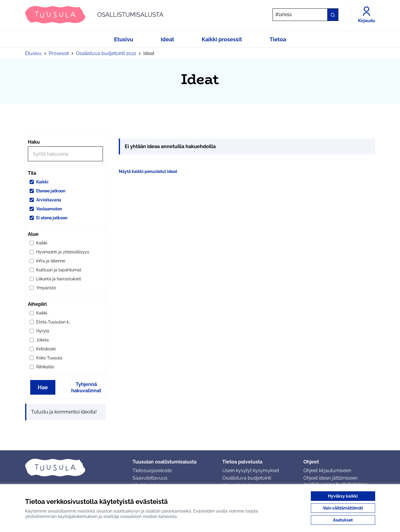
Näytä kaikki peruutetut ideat (148, 171)
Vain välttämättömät (343, 508)
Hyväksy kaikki (343, 496)
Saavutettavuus (150, 478)
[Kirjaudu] (367, 15)
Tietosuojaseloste (152, 471)
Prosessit (59, 53)
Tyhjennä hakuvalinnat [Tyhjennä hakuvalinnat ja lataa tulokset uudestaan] (86, 387)
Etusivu (33, 53)
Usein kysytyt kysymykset (251, 471)
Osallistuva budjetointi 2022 (106, 53)
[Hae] (305, 15)
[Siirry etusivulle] (94, 15)
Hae (43, 387)
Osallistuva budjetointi (247, 478)
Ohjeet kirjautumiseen (327, 471)
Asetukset (343, 520)
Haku (34, 142)
